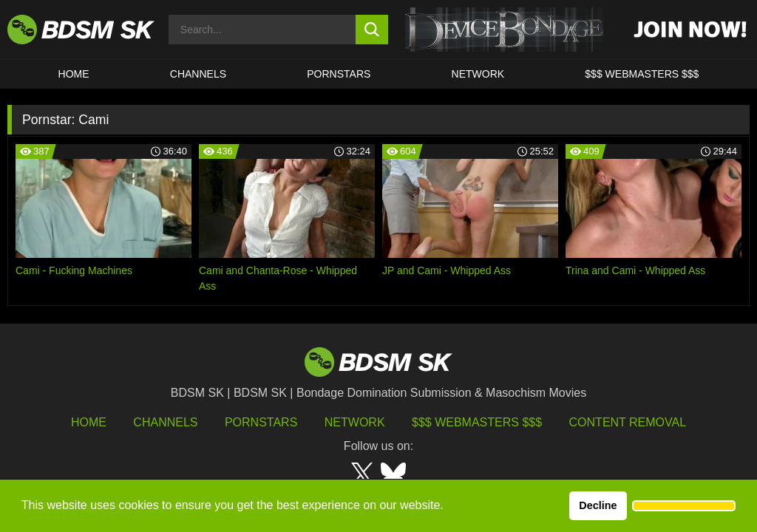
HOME (74, 74)
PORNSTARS (339, 74)
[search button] (372, 30)
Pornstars (261, 422)
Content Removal (628, 422)
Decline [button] (598, 505)
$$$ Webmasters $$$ (477, 422)
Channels (165, 422)
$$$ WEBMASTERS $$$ (642, 74)
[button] (684, 506)
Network (478, 74)
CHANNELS (198, 74)
